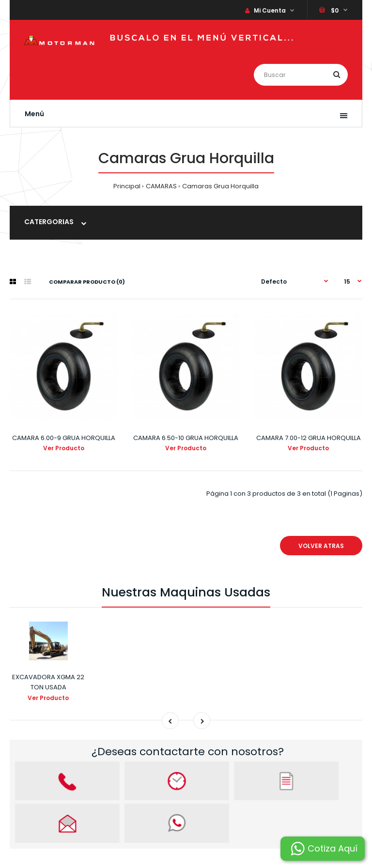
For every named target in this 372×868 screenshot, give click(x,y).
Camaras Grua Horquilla (220, 186)
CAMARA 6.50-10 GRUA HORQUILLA (186, 438)
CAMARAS (161, 186)
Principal (127, 186)
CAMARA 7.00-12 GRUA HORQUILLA (309, 438)
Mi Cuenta (265, 10)
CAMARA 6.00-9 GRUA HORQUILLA (64, 438)
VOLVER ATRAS (321, 546)
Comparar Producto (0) (87, 282)
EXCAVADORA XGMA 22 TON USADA (48, 682)
